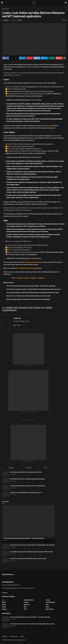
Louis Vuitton (23, 308)
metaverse (37, 308)
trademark (49, 308)
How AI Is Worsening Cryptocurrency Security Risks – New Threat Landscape (31, 286)
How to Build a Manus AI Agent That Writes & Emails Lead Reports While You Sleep (33, 293)
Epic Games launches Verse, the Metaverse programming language (27, 479)
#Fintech (22, 153)
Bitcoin (4, 605)
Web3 (47, 607)
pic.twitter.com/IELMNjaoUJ (27, 255)
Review (48, 600)
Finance (4, 609)
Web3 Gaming (50, 609)
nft (43, 308)
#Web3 (8, 96)
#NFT (50, 94)
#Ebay (61, 252)
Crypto (4, 607)
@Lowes (33, 87)
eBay (16, 308)
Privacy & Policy (14, 637)
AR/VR (4, 602)
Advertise (5, 637)
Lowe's (31, 308)
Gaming (26, 602)
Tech (47, 605)
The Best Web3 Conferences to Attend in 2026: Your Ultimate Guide (27, 486)
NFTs (8, 9)
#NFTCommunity (17, 96)
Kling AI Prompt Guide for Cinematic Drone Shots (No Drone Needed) (28, 299)
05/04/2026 (13, 547)
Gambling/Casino (29, 600)
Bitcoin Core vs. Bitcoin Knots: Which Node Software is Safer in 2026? (29, 296)
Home (4, 9)
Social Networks (50, 602)
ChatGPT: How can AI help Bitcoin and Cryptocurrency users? (26, 493)
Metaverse (27, 605)
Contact (22, 637)
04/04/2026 (13, 554)
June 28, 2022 (36, 100)
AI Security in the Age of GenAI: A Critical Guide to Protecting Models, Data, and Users (34, 289)
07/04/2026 (6, 541)
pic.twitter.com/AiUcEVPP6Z (36, 153)
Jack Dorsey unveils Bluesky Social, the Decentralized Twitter (26, 472)
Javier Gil (6, 20)
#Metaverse (57, 94)
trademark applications (9, 310)
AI (3, 600)
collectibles (9, 308)
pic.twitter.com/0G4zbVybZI (33, 96)
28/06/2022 (14, 20)
